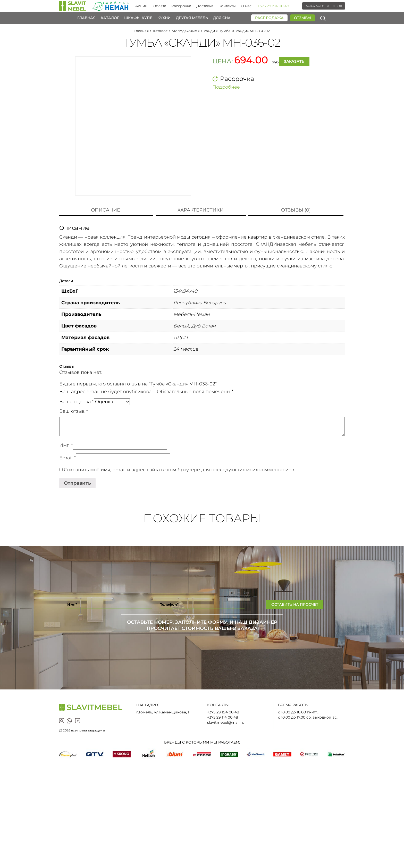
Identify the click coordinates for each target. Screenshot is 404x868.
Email (68, 458)
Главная (86, 18)
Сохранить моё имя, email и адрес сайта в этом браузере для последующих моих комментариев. (180, 470)
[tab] (106, 210)
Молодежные (184, 31)
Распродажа (269, 18)
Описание (106, 210)
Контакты (227, 6)
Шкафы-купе (138, 18)
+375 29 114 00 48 (223, 717)
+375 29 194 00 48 (273, 6)
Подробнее (226, 87)
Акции (141, 6)
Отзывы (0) (296, 210)
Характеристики (201, 210)
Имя (66, 445)
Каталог (110, 18)
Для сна (222, 18)
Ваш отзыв (74, 411)
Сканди (208, 31)
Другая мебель (192, 18)
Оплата (159, 6)
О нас (246, 6)
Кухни (164, 18)
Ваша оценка (77, 402)
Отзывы (303, 18)
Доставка (205, 6)
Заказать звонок (324, 6)
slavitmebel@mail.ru (226, 722)
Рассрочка (181, 6)
